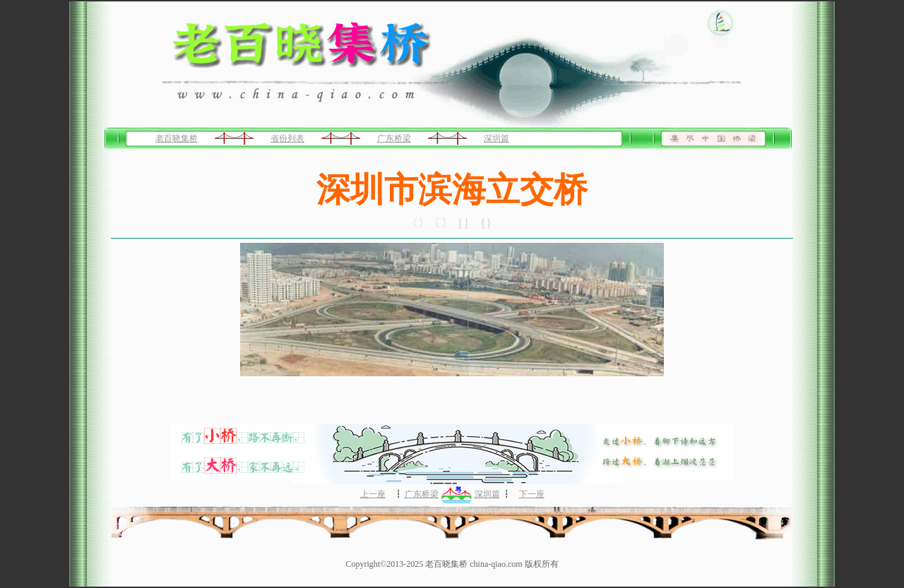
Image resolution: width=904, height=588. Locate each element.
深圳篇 (496, 138)
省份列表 (287, 138)
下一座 (532, 494)
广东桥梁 (394, 138)
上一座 (373, 494)
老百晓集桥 (177, 138)
